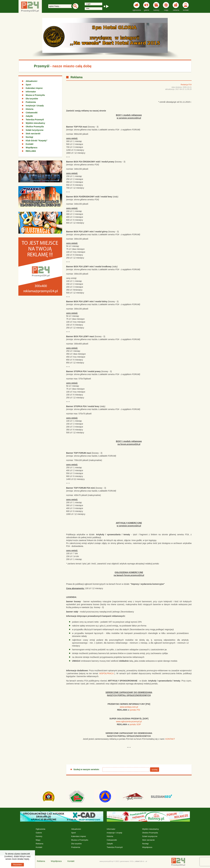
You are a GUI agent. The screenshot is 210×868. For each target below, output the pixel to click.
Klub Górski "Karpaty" (37, 141)
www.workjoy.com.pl (129, 707)
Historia (29, 109)
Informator (31, 92)
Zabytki (29, 116)
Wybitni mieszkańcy (35, 123)
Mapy (38, 840)
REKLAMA (31, 151)
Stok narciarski (33, 134)
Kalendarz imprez (34, 88)
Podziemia (31, 102)
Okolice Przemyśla (35, 127)
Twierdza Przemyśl (35, 120)
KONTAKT (170, 739)
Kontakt (29, 144)
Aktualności (31, 81)
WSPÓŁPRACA (106, 673)
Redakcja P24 (186, 85)
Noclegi (29, 137)
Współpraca (31, 148)
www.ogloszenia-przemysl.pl (129, 721)
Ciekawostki (32, 113)
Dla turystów (32, 99)
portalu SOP (135, 724)
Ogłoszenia (40, 829)
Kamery (39, 836)
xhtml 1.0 (139, 861)
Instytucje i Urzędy (35, 106)
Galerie (39, 833)
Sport (28, 85)
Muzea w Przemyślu (35, 95)
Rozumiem (17, 865)
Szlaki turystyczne (34, 130)
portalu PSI (135, 710)
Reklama (39, 844)
